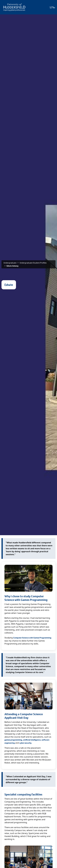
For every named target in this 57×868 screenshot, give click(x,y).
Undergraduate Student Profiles (33, 263)
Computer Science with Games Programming (32, 638)
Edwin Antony (13, 266)
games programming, (14, 740)
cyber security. (26, 743)
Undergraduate (10, 263)
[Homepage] (14, 7)
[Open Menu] (52, 7)
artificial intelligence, (32, 740)
